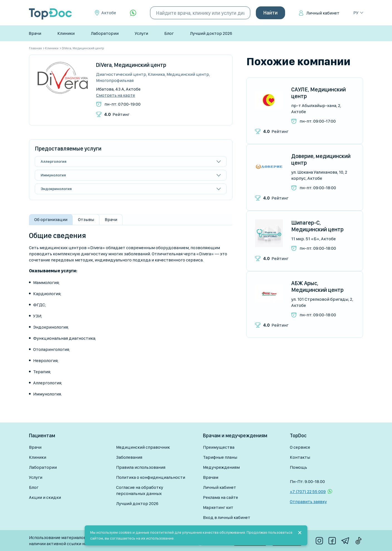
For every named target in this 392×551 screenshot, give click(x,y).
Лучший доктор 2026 (211, 33)
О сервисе (300, 447)
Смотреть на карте (116, 95)
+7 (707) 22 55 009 (308, 491)
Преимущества (219, 447)
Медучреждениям (221, 467)
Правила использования (141, 467)
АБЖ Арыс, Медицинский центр (317, 287)
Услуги (141, 33)
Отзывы (86, 219)
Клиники (66, 33)
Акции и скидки (45, 497)
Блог (169, 33)
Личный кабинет (323, 13)
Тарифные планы (220, 457)
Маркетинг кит (218, 507)
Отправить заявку (308, 502)
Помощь (298, 467)
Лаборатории (105, 33)
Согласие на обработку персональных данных (140, 490)
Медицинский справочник (143, 447)
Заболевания (129, 457)
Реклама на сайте (220, 497)
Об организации (51, 219)
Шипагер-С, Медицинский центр (317, 226)
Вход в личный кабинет (227, 517)
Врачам (211, 477)
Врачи (35, 33)
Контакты (300, 457)
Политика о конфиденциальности (151, 477)
